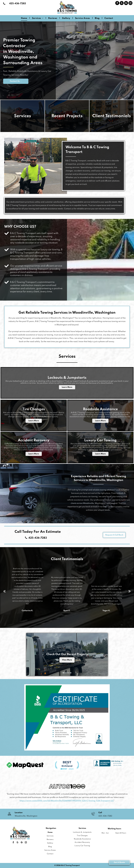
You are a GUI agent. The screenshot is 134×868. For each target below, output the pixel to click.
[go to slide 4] (69, 673)
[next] (130, 591)
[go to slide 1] (63, 673)
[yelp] (122, 3)
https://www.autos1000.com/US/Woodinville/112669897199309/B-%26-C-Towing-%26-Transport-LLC (67, 801)
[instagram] (130, 3)
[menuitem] (24, 18)
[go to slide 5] (71, 673)
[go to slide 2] (65, 673)
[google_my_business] (126, 3)
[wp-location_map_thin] (9, 816)
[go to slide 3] (67, 673)
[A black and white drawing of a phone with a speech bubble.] (93, 816)
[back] (4, 591)
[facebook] (117, 3)
